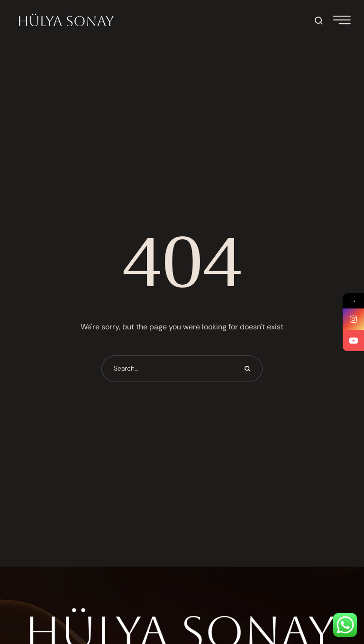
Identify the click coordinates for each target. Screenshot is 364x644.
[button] (319, 20)
